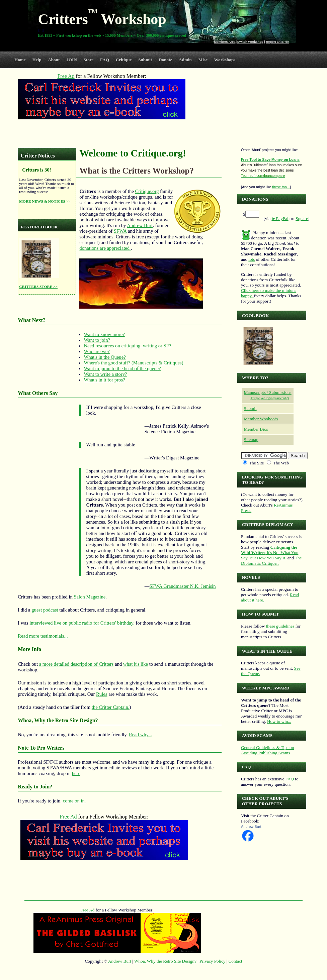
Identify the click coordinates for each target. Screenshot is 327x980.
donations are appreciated (105, 248)
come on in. (74, 801)
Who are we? (97, 351)
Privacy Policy (212, 961)
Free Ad (87, 910)
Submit (145, 60)
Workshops (225, 60)
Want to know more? (104, 334)
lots (252, 259)
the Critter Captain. (111, 707)
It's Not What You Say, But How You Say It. (270, 553)
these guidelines (280, 626)
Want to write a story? (106, 374)
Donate (165, 60)
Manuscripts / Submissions (268, 392)
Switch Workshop (250, 42)
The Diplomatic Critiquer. (271, 561)
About (54, 60)
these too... (281, 187)
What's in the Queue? (105, 357)
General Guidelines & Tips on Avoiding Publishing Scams (267, 750)
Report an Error (278, 42)
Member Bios (256, 429)
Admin (185, 60)
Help (37, 60)
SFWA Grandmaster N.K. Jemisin (182, 586)
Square (302, 219)
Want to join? (97, 340)
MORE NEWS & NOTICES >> (45, 201)
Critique (124, 60)
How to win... (279, 721)
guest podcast (45, 610)
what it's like (136, 664)
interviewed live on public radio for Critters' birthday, (82, 623)
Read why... (140, 735)
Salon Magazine (90, 597)
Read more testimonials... (43, 636)
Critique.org (147, 191)
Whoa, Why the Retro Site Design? (165, 961)
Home (20, 60)
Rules (102, 694)
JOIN (72, 60)
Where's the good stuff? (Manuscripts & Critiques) (134, 363)
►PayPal (280, 219)
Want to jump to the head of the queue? (122, 368)
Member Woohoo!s (261, 419)
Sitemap (251, 440)
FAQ (105, 60)
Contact (235, 961)
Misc (203, 60)
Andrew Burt (140, 225)
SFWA (120, 231)
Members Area (225, 42)
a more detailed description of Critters (76, 664)
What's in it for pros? (105, 380)
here (76, 773)
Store (89, 60)
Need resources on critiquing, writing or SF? (128, 346)
